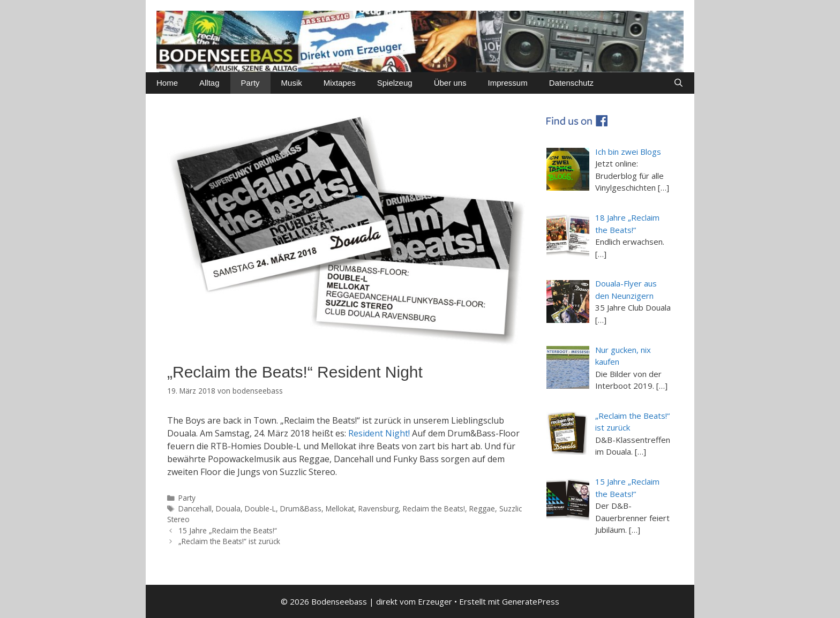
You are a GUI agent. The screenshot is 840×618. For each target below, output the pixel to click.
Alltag (209, 83)
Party (250, 83)
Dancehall (195, 508)
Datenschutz (571, 83)
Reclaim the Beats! (434, 508)
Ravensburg (378, 508)
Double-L (260, 508)
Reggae (482, 508)
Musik (292, 83)
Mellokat (340, 508)
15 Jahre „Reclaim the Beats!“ (228, 530)
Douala (228, 508)
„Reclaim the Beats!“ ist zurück (229, 541)
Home (167, 83)
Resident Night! (379, 433)
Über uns (450, 83)
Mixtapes (340, 83)
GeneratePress (531, 601)
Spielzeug (395, 83)
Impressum (508, 83)
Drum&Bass (301, 508)
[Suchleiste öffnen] (678, 83)
